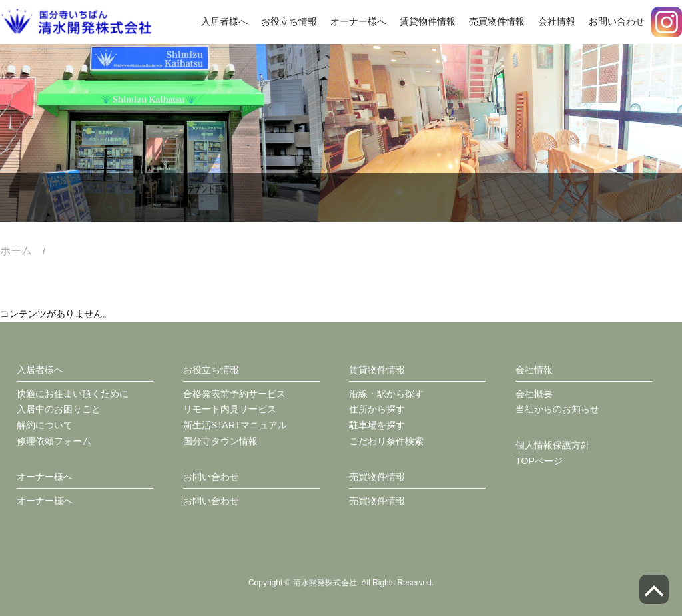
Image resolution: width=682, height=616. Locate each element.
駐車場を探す (377, 425)
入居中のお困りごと (59, 409)
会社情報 (557, 21)
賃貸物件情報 (428, 21)
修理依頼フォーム (54, 441)
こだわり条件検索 (386, 441)
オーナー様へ (358, 21)
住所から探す (377, 409)
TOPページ (539, 461)
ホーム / (28, 251)
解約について (45, 425)
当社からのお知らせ (557, 409)
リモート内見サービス (230, 409)
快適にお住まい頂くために (73, 394)
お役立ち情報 (289, 21)
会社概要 (534, 394)
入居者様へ (224, 21)
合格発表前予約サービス (234, 394)
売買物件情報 (497, 21)
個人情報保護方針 (553, 445)
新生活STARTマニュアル (235, 425)
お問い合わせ (617, 21)
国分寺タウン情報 (220, 441)
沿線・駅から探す (386, 394)
